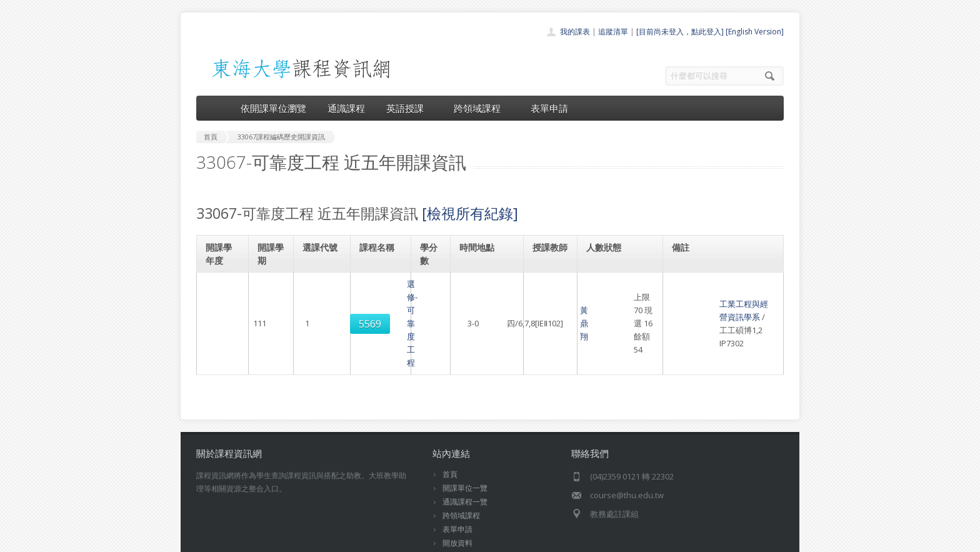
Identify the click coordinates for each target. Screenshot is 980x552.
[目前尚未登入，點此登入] (680, 32)
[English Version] (755, 32)
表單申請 (549, 108)
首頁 (450, 422)
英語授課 (409, 108)
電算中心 (366, 539)
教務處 (406, 539)
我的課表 (575, 32)
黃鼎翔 (545, 297)
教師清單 (457, 504)
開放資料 (457, 490)
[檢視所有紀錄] (470, 213)
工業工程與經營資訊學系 (719, 284)
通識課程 (346, 108)
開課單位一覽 (465, 435)
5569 (321, 298)
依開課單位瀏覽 (273, 108)
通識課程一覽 (465, 449)
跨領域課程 (482, 108)
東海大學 (207, 539)
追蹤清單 (613, 32)
